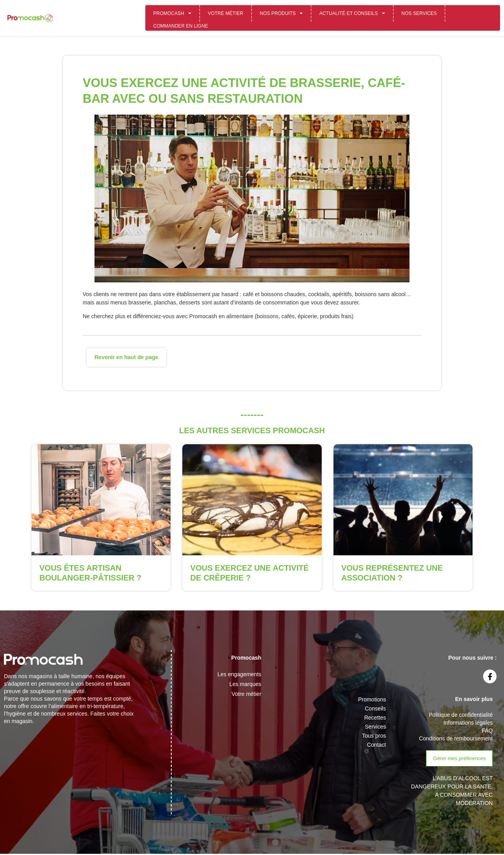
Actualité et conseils (352, 13)
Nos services (419, 13)
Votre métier (226, 13)
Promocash (172, 13)
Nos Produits (281, 13)
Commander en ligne (181, 26)
